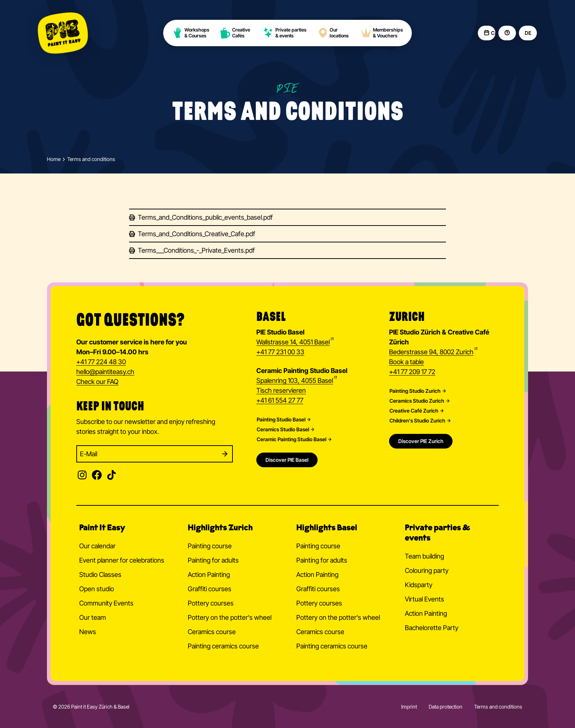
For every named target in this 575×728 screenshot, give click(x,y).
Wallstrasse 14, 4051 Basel (293, 342)
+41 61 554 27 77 (280, 400)
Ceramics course (212, 632)
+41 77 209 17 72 (412, 372)
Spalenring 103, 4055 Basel (295, 381)
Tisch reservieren (281, 390)
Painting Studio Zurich (415, 391)
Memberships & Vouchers (382, 33)
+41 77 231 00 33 (280, 352)
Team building (424, 556)
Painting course (210, 546)
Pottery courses (211, 603)
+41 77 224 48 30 (101, 362)
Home (54, 159)
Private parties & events (285, 33)
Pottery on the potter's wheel (230, 617)
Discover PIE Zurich (421, 441)
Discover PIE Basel (287, 460)
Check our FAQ (97, 382)
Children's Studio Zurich (417, 421)
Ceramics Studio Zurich (417, 401)
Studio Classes (100, 575)
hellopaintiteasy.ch (105, 372)
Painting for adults (213, 560)
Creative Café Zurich (414, 411)
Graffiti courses (210, 589)
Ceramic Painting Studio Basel (292, 439)
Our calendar (97, 546)
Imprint (409, 707)
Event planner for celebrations (122, 560)
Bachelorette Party (432, 628)
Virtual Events (424, 599)
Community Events (106, 603)
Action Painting (209, 575)
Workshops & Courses (191, 33)
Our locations (333, 33)
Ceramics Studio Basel (283, 429)
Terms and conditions (498, 707)
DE (528, 33)
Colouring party (427, 570)
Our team (93, 617)
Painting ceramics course (223, 646)
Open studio (97, 589)
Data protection (446, 707)
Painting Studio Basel (281, 420)
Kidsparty (419, 585)
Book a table (406, 362)
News (88, 632)
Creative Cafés (235, 33)
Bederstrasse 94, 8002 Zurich (431, 352)
